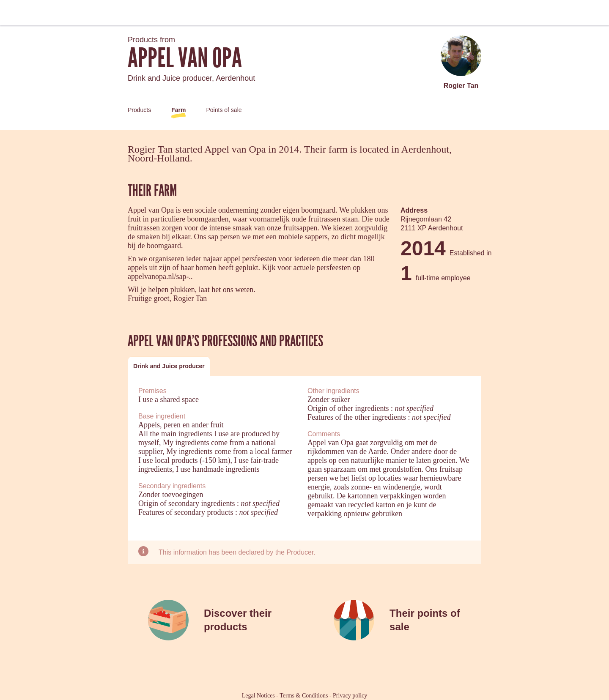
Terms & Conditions (304, 696)
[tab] (169, 366)
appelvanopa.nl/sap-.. (160, 276)
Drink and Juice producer (169, 366)
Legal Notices (258, 696)
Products (139, 110)
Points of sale (224, 110)
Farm (178, 110)
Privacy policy (350, 696)
